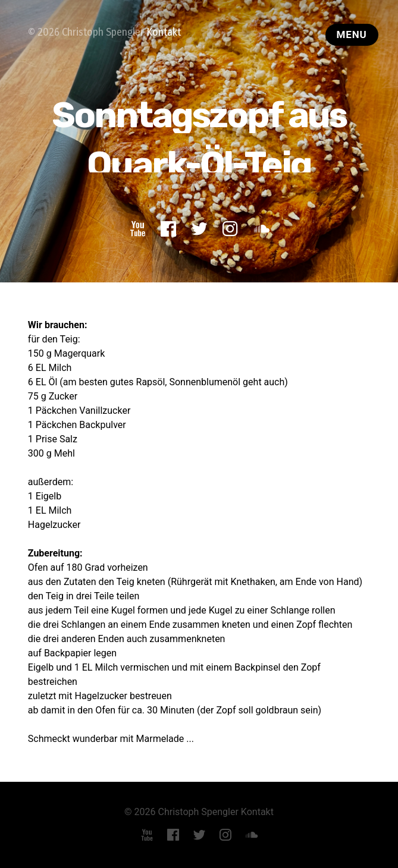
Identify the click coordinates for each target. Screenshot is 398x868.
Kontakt (164, 32)
